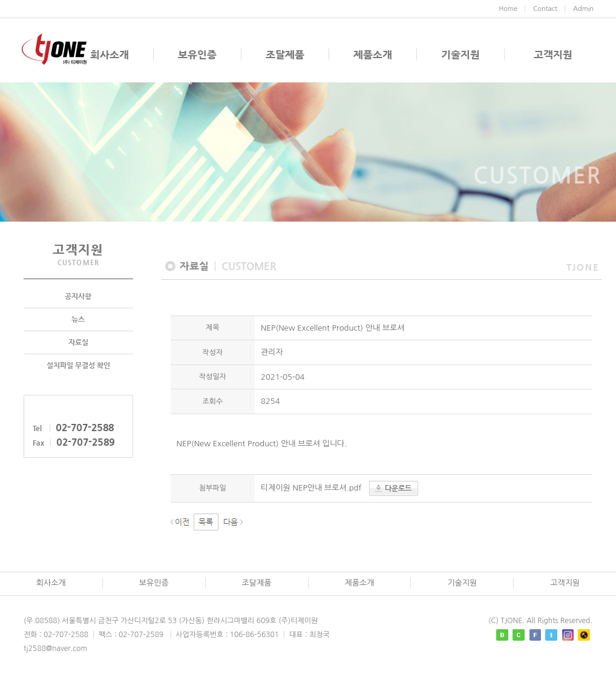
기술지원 (460, 55)
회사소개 (110, 55)
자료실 (78, 343)
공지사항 (78, 297)
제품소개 (373, 55)
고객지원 (553, 55)
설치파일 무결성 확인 (78, 366)
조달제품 (285, 55)
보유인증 (197, 55)
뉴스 (78, 320)
